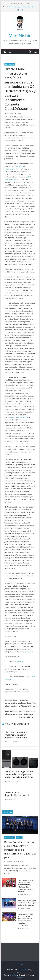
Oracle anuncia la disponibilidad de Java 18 (17, 794)
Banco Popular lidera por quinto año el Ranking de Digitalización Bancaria (27, 903)
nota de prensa (10, 64)
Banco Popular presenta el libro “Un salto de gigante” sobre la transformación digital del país (20, 850)
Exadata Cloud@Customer (20, 417)
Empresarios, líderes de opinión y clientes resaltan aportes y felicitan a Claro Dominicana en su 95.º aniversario (26, 886)
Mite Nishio (20, 35)
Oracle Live (20, 662)
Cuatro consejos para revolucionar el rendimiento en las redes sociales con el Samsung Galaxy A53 (20, 714)
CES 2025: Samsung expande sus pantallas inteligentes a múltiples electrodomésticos (19, 774)
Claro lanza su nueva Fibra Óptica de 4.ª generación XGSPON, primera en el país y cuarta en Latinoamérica (25, 920)
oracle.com (29, 652)
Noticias (19, 838)
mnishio (19, 113)
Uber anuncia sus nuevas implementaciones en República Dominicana (17, 735)
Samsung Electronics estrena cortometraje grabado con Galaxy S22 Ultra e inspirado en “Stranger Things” (19, 703)
